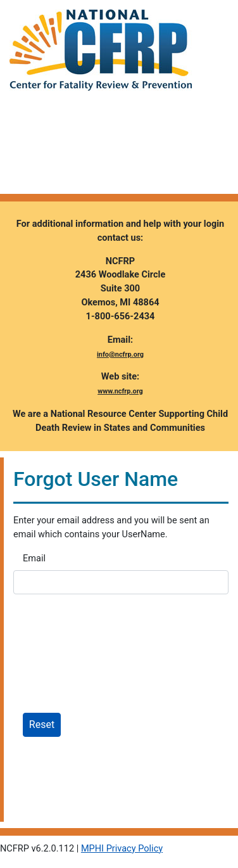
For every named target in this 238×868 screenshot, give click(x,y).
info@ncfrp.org (120, 354)
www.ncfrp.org (120, 391)
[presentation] (110, 661)
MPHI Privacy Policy (122, 849)
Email (34, 558)
